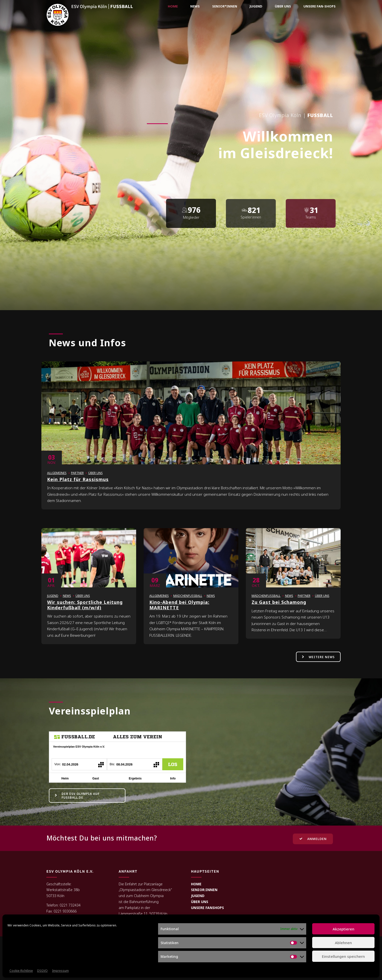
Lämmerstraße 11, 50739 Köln (143, 914)
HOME (196, 884)
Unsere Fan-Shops (320, 6)
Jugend (256, 6)
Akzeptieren (343, 929)
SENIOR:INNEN (204, 890)
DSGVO (42, 971)
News (195, 6)
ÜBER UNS (200, 902)
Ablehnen (343, 943)
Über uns (283, 6)
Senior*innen (225, 6)
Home (173, 6)
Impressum (60, 971)
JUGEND (198, 896)
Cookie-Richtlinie (21, 971)
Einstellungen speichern (343, 956)
